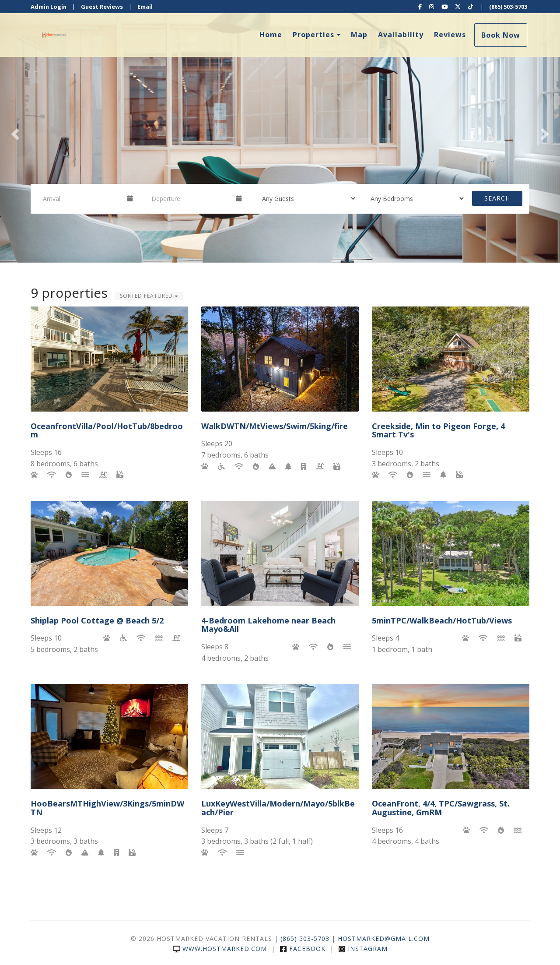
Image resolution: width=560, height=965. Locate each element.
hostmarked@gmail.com (384, 939)
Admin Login (49, 7)
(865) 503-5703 (508, 7)
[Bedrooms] (414, 198)
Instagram (363, 949)
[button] (14, 131)
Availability (401, 35)
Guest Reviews (102, 7)
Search (497, 198)
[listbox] (280, 131)
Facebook (303, 949)
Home (271, 35)
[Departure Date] (190, 198)
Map (359, 35)
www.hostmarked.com (220, 949)
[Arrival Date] (81, 198)
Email (145, 7)
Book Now (501, 35)
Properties (313, 35)
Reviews (450, 35)
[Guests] (306, 198)
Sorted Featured (149, 296)
